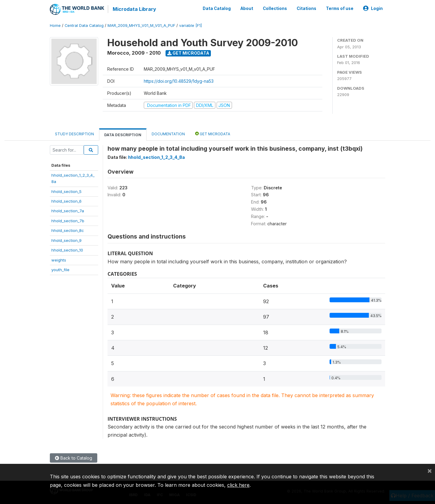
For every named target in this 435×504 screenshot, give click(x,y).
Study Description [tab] (74, 134)
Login (373, 8)
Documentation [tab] (168, 134)
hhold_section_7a (68, 211)
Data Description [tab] (123, 135)
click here (238, 485)
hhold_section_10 (67, 250)
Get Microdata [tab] (213, 134)
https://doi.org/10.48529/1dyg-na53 (179, 81)
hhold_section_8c (68, 230)
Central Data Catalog (84, 26)
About (247, 8)
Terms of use (340, 8)
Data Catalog (217, 8)
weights (59, 260)
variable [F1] (190, 26)
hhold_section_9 (66, 240)
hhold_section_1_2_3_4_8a (156, 157)
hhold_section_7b (68, 221)
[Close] (430, 470)
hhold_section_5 (66, 191)
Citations (306, 8)
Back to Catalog (74, 458)
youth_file (60, 270)
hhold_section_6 (66, 201)
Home (55, 26)
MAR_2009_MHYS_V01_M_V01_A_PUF (141, 26)
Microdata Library (134, 9)
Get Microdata (188, 53)
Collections (275, 8)
